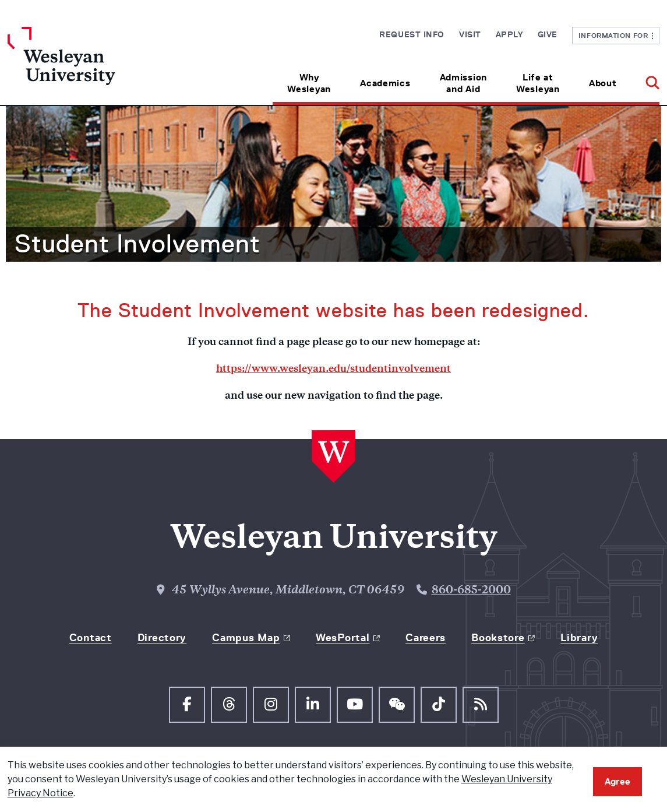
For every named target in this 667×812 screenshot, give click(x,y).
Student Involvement (137, 244)
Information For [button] (616, 35)
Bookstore (498, 638)
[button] (645, 79)
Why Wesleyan (309, 83)
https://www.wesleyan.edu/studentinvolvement (333, 370)
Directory (162, 638)
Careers (426, 638)
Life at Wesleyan (538, 83)
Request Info (412, 34)
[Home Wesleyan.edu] (89, 66)
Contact (91, 638)
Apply (509, 34)
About (603, 83)
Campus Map (246, 638)
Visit (470, 34)
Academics (385, 83)
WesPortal (343, 638)
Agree (617, 781)
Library (579, 638)
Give (548, 34)
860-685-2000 (471, 591)
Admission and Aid (463, 83)
